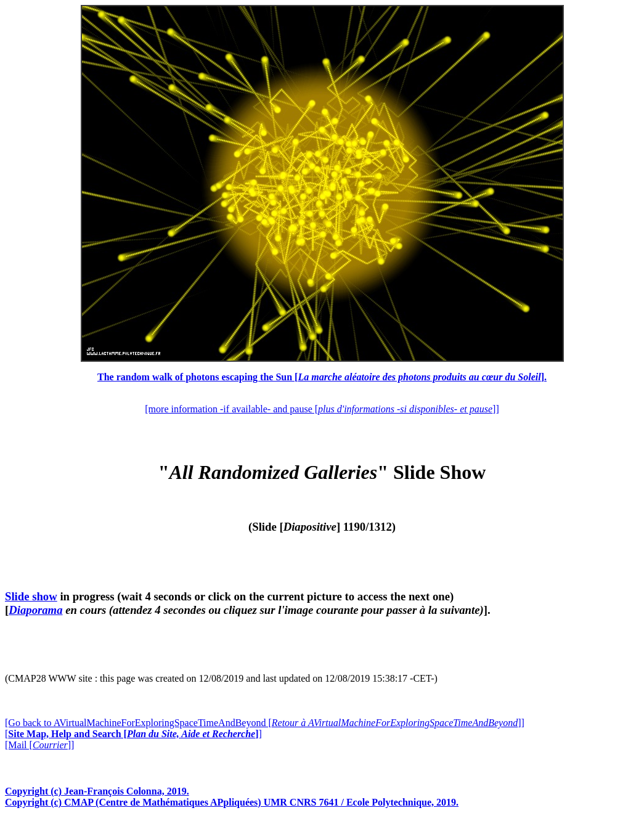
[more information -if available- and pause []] (322, 409)
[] (133, 734)
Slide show (31, 596)
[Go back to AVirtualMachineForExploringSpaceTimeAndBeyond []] (265, 723)
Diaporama (35, 610)
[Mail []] (39, 745)
